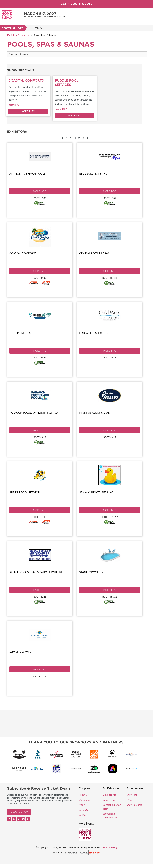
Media (82, 805)
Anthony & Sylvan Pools (27, 174)
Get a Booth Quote (76, 4)
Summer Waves (20, 652)
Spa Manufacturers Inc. (97, 492)
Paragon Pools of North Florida (34, 413)
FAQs (129, 800)
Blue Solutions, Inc (93, 174)
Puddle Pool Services (25, 492)
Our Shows (84, 800)
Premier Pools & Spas (95, 413)
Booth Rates (109, 800)
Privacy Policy (110, 847)
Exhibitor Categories (18, 35)
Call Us (82, 815)
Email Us (83, 810)
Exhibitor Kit (109, 795)
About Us (84, 795)
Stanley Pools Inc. (93, 572)
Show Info (132, 795)
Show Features (134, 805)
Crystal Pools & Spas (94, 253)
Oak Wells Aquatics (94, 333)
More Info (40, 191)
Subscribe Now (19, 812)
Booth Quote (12, 28)
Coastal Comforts (23, 253)
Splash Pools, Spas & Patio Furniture (36, 572)
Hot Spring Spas (21, 333)
